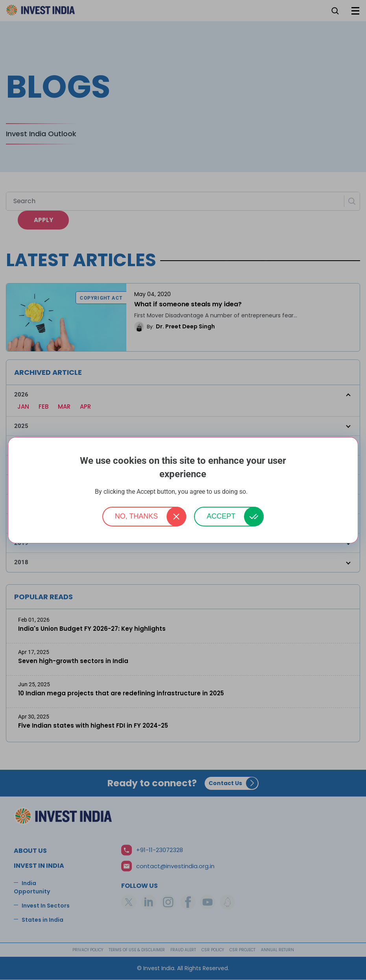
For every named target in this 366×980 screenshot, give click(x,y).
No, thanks (137, 516)
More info (260, 492)
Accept (221, 516)
